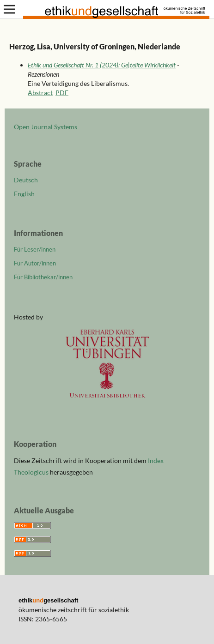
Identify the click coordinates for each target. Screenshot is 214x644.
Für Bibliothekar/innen (43, 277)
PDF (62, 93)
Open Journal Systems (46, 127)
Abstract (40, 93)
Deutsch (26, 180)
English (24, 194)
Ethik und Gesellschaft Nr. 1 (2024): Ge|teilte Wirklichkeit (102, 65)
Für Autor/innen (35, 263)
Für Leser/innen (35, 249)
